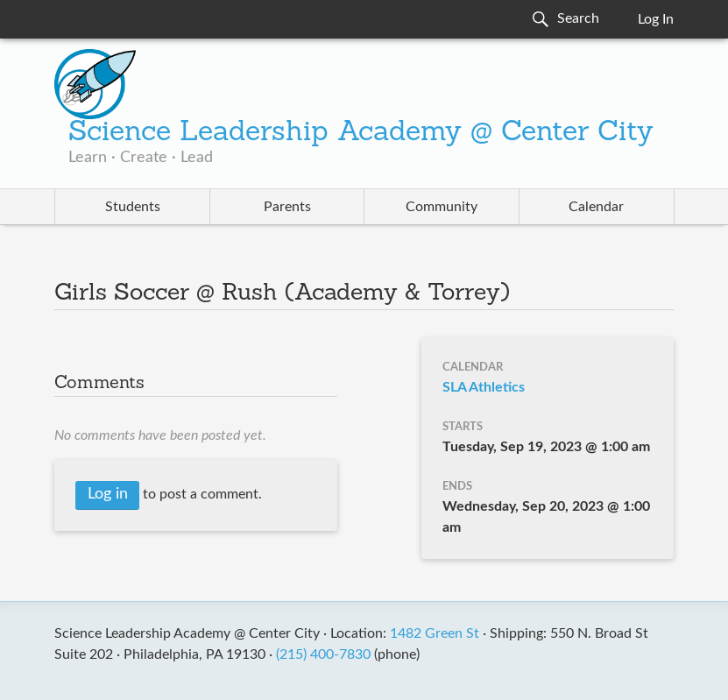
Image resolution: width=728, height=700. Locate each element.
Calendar (596, 207)
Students (133, 207)
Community (442, 207)
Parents (287, 207)
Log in (108, 494)
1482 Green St (435, 633)
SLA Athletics (484, 387)
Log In (656, 19)
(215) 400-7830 (323, 654)
